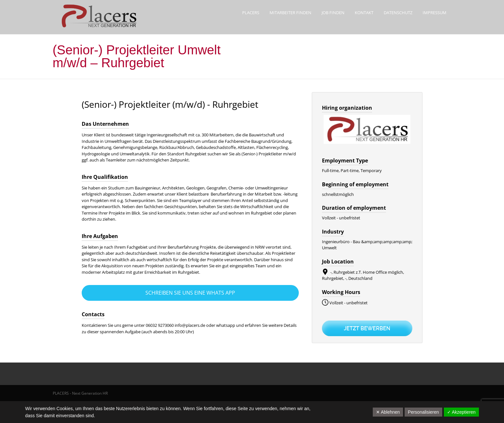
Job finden (333, 13)
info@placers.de (190, 325)
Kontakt (364, 13)
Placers (251, 13)
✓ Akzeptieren (461, 412)
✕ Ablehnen (388, 412)
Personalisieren (423, 412)
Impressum (435, 13)
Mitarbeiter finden (290, 13)
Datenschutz (398, 13)
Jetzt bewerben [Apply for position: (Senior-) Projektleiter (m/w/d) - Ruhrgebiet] (367, 328)
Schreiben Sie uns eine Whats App (190, 293)
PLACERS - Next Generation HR (80, 393)
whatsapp (226, 325)
